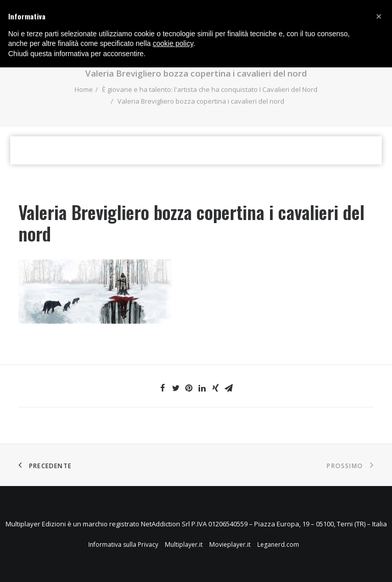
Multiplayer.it (184, 544)
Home (84, 89)
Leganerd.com (278, 544)
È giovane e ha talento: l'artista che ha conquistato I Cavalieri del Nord (210, 89)
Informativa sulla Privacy (123, 544)
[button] (379, 16)
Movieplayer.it (230, 544)
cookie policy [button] (173, 43)
